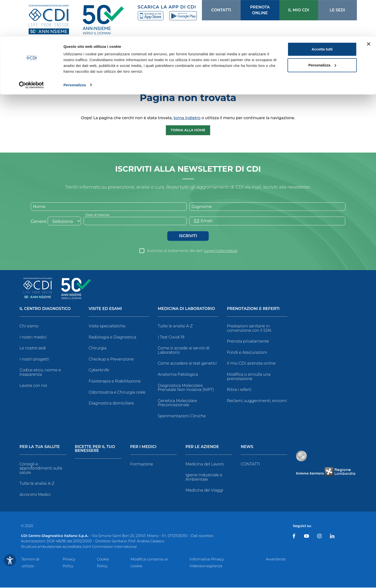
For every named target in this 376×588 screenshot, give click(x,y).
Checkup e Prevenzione (111, 360)
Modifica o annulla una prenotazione (249, 377)
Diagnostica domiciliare (111, 404)
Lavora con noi (33, 386)
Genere (39, 222)
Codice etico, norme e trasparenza (40, 373)
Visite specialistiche (107, 327)
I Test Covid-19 (171, 338)
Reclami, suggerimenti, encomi (257, 401)
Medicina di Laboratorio (186, 309)
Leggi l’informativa (221, 251)
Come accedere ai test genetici (187, 364)
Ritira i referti (239, 390)
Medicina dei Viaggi (204, 491)
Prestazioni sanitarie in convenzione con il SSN (249, 329)
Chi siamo (29, 327)
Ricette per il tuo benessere (95, 449)
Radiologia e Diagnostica (112, 338)
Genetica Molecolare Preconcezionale (177, 403)
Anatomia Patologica (178, 375)
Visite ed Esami (105, 309)
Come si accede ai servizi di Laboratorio (184, 351)
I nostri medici (33, 338)
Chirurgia (98, 349)
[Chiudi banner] (368, 7)
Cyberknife (99, 371)
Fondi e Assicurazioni (247, 353)
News (247, 447)
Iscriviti (188, 236)
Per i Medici (143, 447)
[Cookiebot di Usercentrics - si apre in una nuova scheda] (31, 48)
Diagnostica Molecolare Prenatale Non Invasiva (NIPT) (186, 388)
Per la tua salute (40, 447)
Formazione (142, 465)
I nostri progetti (34, 360)
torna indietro (187, 118)
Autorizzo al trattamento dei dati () (192, 251)
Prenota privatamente (248, 342)
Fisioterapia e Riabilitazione (115, 382)
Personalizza (75, 48)
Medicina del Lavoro (205, 465)
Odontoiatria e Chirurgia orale (117, 393)
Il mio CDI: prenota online (251, 364)
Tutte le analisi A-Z (175, 327)
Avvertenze (276, 560)
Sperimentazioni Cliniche (182, 416)
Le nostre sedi (33, 349)
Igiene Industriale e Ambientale (204, 478)
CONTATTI (250, 465)
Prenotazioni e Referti (253, 309)
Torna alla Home (188, 130)
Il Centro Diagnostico (45, 309)
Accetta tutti (322, 13)
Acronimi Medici (35, 495)
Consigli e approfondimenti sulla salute (41, 469)
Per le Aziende (202, 447)
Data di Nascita (98, 215)
